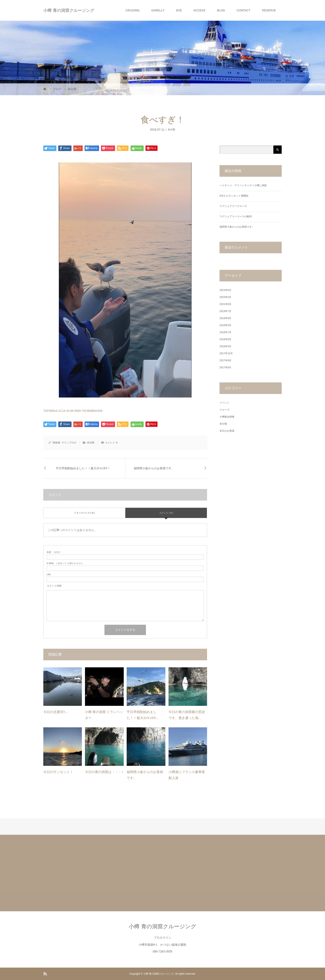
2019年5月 (225, 325)
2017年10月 (226, 353)
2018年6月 (225, 339)
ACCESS (199, 10)
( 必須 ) (54, 552)
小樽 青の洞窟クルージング (69, 10)
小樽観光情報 (227, 417)
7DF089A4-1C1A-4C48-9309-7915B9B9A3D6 (73, 411)
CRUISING (132, 10)
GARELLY (158, 10)
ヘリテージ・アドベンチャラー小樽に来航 (243, 185)
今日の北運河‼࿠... (55, 712)
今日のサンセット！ (58, 772)
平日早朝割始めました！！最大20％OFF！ (83, 468)
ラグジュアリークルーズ (233, 206)
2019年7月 (225, 311)
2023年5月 (225, 297)
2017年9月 (225, 360)
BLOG (221, 10)
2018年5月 (225, 346)
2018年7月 (225, 332)
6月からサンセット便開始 (234, 196)
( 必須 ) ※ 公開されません (65, 563)
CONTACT (244, 10)
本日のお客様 (227, 431)
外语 (179, 10)
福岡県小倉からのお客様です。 (154, 468)
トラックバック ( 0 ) (84, 513)
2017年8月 (225, 367)
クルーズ (224, 410)
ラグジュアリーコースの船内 (236, 216)
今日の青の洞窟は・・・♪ (104, 772)
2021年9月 (225, 304)
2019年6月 (225, 318)
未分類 (171, 130)
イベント (224, 403)
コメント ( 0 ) (166, 513)
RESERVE (269, 10)
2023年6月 (225, 290)
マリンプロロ (69, 443)
